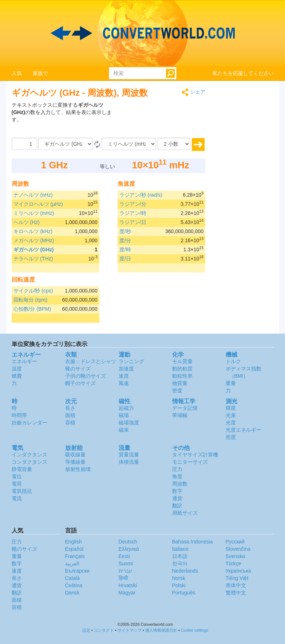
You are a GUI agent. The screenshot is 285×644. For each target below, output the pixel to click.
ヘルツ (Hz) (27, 222)
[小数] (174, 144)
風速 (124, 383)
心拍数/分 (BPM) (32, 309)
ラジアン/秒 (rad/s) (141, 195)
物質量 (180, 383)
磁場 (124, 415)
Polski (179, 585)
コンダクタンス (29, 462)
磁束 (124, 430)
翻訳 (177, 506)
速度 (124, 376)
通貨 (177, 498)
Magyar (127, 593)
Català (72, 578)
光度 (231, 423)
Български (77, 571)
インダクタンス (29, 455)
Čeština (74, 585)
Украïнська (238, 571)
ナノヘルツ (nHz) (33, 195)
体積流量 (129, 462)
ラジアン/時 (133, 213)
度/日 (125, 259)
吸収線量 (75, 455)
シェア (193, 92)
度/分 (125, 240)
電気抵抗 (22, 491)
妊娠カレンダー (29, 423)
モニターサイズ (190, 462)
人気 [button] (17, 73)
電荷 (17, 484)
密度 (177, 390)
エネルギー (24, 361)
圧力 (177, 469)
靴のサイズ (78, 369)
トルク (233, 361)
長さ (70, 408)
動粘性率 (182, 376)
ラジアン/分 (133, 204)
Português (184, 593)
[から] (66, 144)
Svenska (235, 556)
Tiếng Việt (237, 578)
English (74, 542)
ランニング (131, 361)
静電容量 (22, 469)
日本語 (180, 556)
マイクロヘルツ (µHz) (38, 204)
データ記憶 (185, 408)
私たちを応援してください (243, 73)
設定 (86, 630)
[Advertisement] (160, 119)
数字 (177, 491)
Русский (235, 542)
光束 (231, 415)
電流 (17, 498)
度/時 (125, 250)
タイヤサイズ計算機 (195, 455)
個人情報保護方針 (161, 630)
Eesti (124, 556)
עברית (125, 571)
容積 (70, 423)
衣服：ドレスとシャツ (91, 361)
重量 (231, 383)
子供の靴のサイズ (86, 376)
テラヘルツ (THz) (33, 259)
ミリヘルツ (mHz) (34, 213)
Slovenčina (238, 549)
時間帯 (19, 415)
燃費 (17, 376)
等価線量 (75, 462)
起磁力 (126, 408)
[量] (24, 144)
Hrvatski (128, 585)
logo (142, 33)
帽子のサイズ (80, 383)
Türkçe (233, 563)
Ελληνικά (129, 549)
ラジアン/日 (133, 222)
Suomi (126, 563)
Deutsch (128, 542)
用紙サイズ (185, 513)
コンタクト (104, 630)
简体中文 (236, 585)
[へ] (129, 144)
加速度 (126, 369)
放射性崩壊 (78, 469)
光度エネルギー (244, 430)
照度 (231, 437)
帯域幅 (180, 415)
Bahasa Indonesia (193, 542)
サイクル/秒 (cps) (33, 291)
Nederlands (185, 571)
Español (74, 549)
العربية (72, 563)
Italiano (180, 549)
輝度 (231, 408)
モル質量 (182, 361)
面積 (70, 415)
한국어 (180, 563)
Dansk (72, 593)
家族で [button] (40, 73)
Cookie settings (195, 630)
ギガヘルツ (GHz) (34, 250)
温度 (17, 369)
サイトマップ (130, 630)
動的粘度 (182, 369)
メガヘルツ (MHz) (34, 240)
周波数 (180, 484)
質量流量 (129, 455)
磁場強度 (129, 423)
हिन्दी (123, 578)
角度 (177, 476)
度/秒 (125, 231)
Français (75, 556)
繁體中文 (236, 593)
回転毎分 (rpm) (30, 300)
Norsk (179, 578)
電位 (17, 476)
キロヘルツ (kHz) (33, 231)
